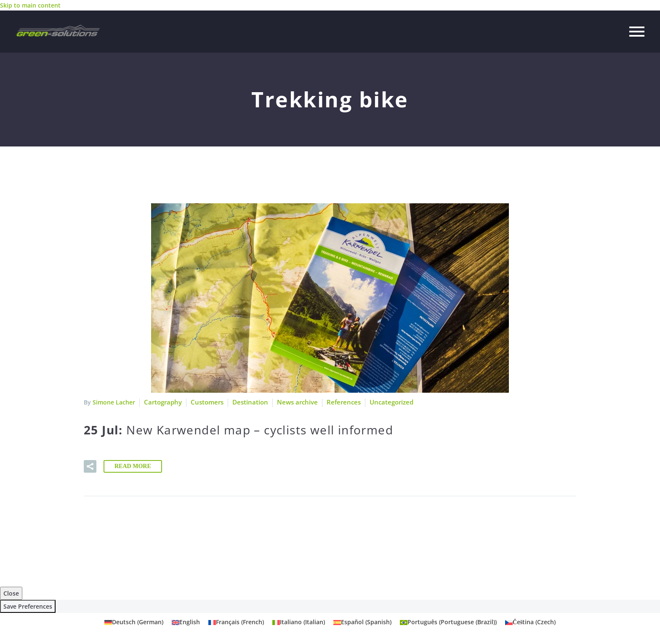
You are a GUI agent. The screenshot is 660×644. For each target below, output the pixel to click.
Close (11, 593)
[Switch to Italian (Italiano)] (299, 622)
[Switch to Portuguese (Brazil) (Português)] (448, 622)
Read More (133, 466)
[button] (90, 466)
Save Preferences (28, 606)
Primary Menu (637, 32)
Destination (246, 402)
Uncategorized (379, 402)
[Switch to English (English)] (186, 622)
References (334, 402)
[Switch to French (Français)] (236, 622)
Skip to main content (30, 5)
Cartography (162, 402)
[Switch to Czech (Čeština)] (531, 622)
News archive (290, 402)
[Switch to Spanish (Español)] (362, 622)
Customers (205, 402)
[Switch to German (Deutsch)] (134, 622)
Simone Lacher (114, 402)
